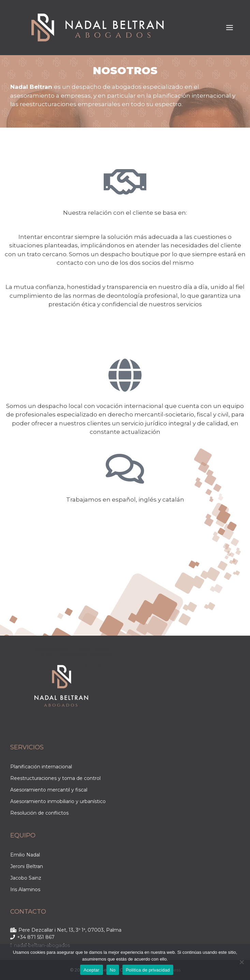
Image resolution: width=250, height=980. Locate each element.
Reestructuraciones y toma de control (55, 778)
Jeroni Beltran (27, 866)
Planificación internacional (41, 767)
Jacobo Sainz (26, 878)
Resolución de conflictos (39, 813)
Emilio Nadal (25, 855)
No (113, 970)
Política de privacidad (148, 970)
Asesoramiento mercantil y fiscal (49, 790)
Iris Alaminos (25, 889)
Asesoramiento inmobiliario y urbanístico (58, 801)
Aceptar (92, 970)
